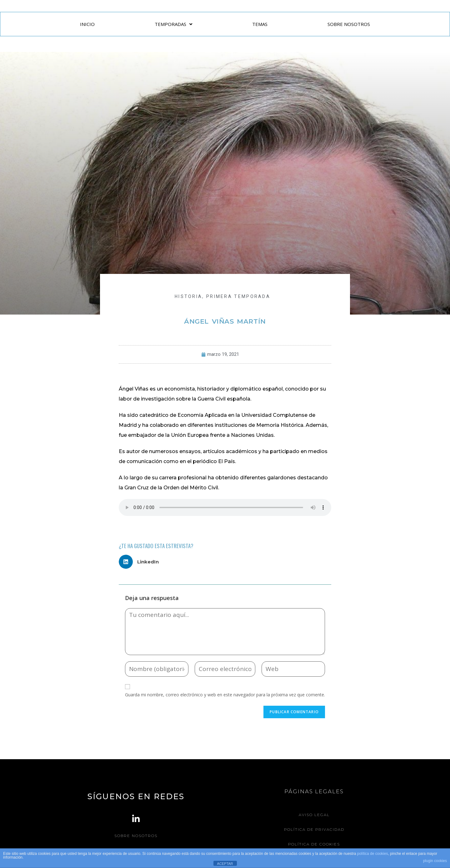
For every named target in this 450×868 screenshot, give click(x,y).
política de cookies (373, 854)
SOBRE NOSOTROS (349, 24)
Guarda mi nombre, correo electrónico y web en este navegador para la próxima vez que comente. (225, 695)
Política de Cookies (314, 844)
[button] (141, 562)
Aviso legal (314, 815)
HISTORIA (188, 296)
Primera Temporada (238, 296)
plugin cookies (435, 861)
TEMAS (260, 24)
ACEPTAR (225, 864)
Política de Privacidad (314, 829)
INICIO (87, 24)
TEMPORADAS (173, 24)
